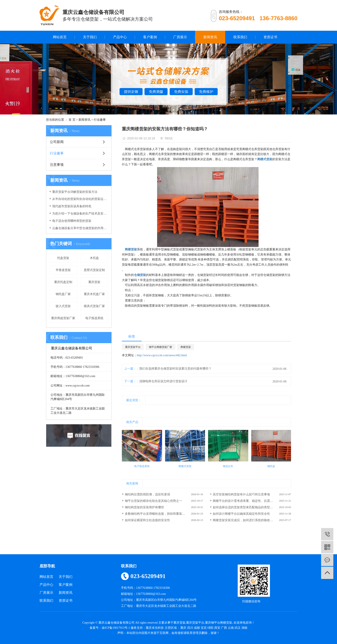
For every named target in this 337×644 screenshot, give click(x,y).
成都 (197, 628)
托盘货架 (63, 258)
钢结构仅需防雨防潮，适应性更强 (147, 494)
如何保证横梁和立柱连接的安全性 (147, 520)
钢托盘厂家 (63, 294)
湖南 (244, 628)
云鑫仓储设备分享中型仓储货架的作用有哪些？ (80, 228)
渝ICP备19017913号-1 (116, 628)
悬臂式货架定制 (94, 270)
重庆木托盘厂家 (94, 294)
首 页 (72, 120)
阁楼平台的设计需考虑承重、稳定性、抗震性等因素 (247, 501)
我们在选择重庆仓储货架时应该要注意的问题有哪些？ (175, 369)
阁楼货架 (186, 347)
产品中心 (120, 37)
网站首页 (60, 37)
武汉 (237, 628)
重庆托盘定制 (63, 282)
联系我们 (240, 37)
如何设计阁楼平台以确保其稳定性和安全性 (241, 514)
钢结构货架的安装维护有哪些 (144, 507)
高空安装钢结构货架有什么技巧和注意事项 (241, 494)
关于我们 (90, 37)
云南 (231, 628)
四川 (190, 628)
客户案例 (150, 37)
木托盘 (94, 258)
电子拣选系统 (94, 318)
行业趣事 (100, 120)
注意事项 (57, 165)
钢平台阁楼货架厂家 (161, 347)
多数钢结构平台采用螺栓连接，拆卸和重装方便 (156, 514)
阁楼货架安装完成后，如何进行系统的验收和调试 (246, 520)
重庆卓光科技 (155, 628)
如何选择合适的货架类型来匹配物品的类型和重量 (246, 507)
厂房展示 (180, 37)
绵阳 (210, 628)
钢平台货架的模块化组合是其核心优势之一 (153, 501)
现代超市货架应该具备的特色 (72, 206)
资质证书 (270, 37)
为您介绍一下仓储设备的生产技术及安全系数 (80, 214)
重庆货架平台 (133, 347)
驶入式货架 (63, 306)
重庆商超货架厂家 (63, 318)
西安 (217, 628)
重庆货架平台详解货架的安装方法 (75, 192)
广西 (224, 628)
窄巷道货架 (63, 270)
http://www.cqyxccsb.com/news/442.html (162, 355)
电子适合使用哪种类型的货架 (72, 221)
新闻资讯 (210, 37)
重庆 (183, 628)
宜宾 (204, 628)
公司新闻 (57, 142)
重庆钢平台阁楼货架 (219, 623)
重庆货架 (94, 282)
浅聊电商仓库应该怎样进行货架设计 (163, 381)
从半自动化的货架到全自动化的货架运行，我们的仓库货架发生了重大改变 (80, 199)
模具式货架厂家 (94, 306)
